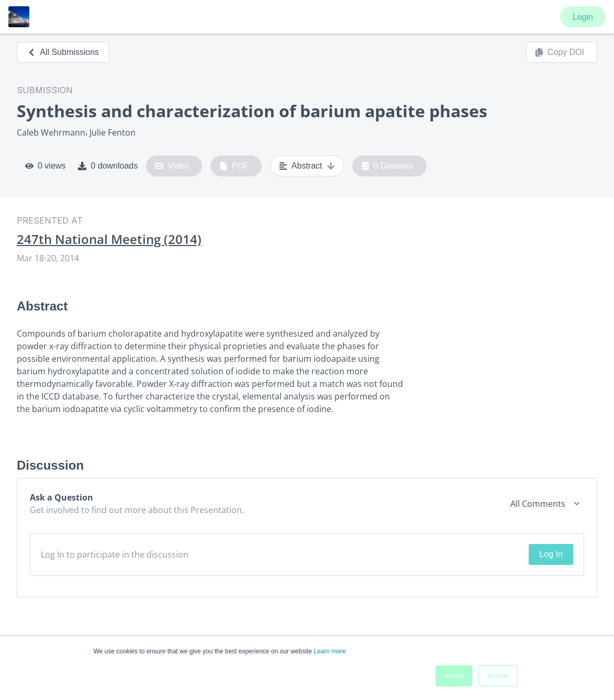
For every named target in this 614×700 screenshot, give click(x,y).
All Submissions (63, 52)
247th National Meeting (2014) (109, 239)
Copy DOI (560, 52)
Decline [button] (498, 676)
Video (172, 166)
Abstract (307, 166)
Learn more (330, 651)
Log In (551, 554)
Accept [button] (454, 676)
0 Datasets (388, 166)
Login (583, 17)
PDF (234, 166)
